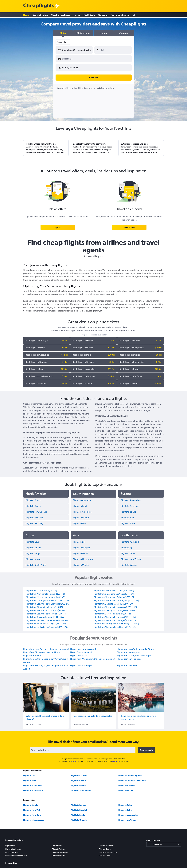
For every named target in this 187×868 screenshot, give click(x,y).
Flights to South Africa (33, 788)
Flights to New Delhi (32, 813)
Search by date (40, 15)
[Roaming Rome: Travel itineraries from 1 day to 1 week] (141, 695)
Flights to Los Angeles (128, 813)
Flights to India (30, 778)
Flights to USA (29, 773)
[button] (63, 33)
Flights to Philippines (33, 783)
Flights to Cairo (125, 808)
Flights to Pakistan (79, 773)
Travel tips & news (120, 15)
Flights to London (78, 813)
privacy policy (75, 759)
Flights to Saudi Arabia (81, 788)
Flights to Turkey (126, 788)
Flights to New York (32, 808)
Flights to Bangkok (79, 808)
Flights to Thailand (127, 783)
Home (26, 15)
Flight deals (89, 15)
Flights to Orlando (79, 818)
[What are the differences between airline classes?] (46, 695)
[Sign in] (134, 15)
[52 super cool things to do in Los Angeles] (93, 695)
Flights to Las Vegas (127, 818)
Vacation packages (61, 15)
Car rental (103, 15)
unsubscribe (116, 759)
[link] (58, 225)
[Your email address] (83, 748)
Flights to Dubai (125, 803)
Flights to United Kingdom (130, 773)
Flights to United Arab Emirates (132, 778)
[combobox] (63, 42)
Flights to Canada (79, 778)
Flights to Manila (31, 803)
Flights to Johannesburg (34, 818)
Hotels (77, 15)
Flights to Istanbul (79, 803)
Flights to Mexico (78, 783)
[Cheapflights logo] (39, 6)
